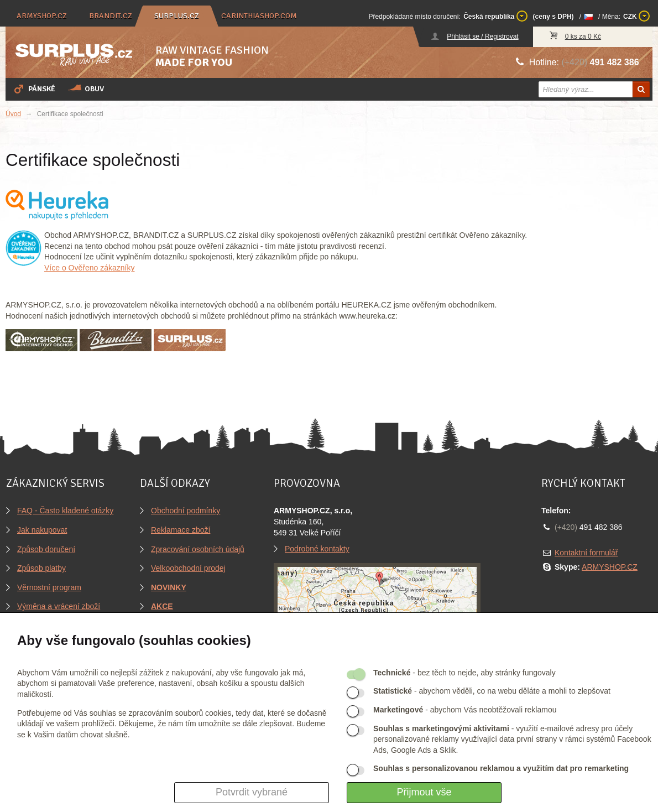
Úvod (13, 114)
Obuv (86, 89)
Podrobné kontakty (317, 549)
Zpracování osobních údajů (198, 549)
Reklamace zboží (181, 530)
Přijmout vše (424, 792)
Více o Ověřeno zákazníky (89, 268)
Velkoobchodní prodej (188, 568)
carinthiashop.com (259, 16)
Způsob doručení (46, 549)
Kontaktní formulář (586, 553)
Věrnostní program (49, 587)
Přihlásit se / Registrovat (482, 37)
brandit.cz (111, 16)
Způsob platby (41, 568)
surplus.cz (177, 16)
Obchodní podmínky (186, 511)
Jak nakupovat (42, 530)
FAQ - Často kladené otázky (65, 511)
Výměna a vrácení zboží (59, 606)
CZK (636, 16)
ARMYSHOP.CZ (610, 567)
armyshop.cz (42, 16)
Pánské (34, 89)
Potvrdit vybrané (252, 792)
